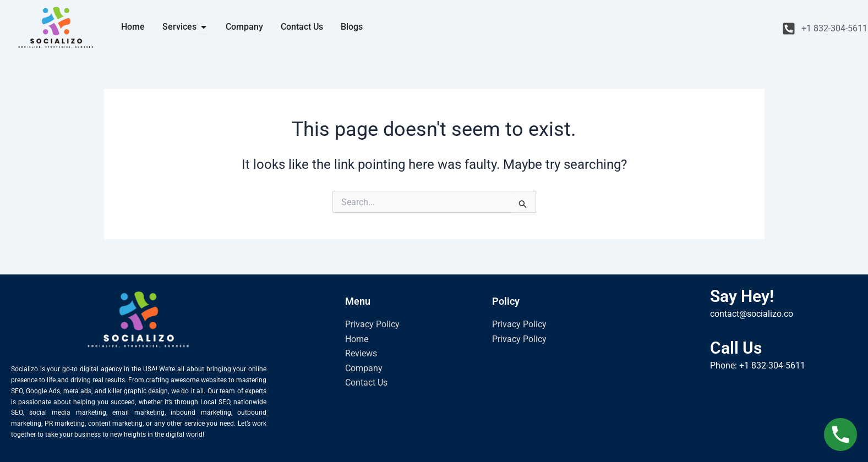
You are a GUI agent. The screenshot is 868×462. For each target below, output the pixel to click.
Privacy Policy (372, 324)
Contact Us (366, 383)
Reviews (361, 353)
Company (364, 368)
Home (357, 339)
